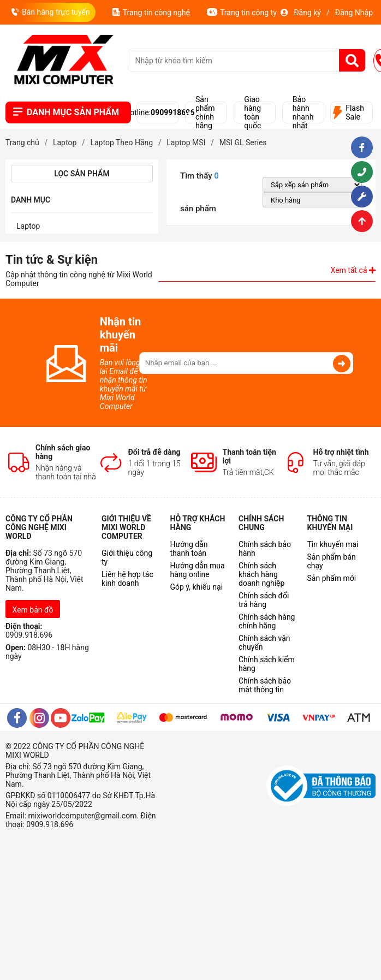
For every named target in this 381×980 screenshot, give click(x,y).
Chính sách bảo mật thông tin (265, 685)
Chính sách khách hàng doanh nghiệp (261, 574)
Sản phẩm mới (332, 578)
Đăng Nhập (354, 13)
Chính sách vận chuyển (264, 643)
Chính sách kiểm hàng (267, 664)
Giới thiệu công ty (127, 557)
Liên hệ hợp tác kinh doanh (127, 579)
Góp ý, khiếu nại (197, 587)
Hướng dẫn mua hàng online (198, 570)
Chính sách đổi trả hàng (264, 600)
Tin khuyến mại (333, 544)
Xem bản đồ (33, 610)
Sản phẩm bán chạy (332, 561)
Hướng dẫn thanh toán (189, 549)
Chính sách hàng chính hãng (267, 621)
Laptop (28, 226)
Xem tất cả (353, 270)
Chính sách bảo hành (265, 549)
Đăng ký (307, 13)
